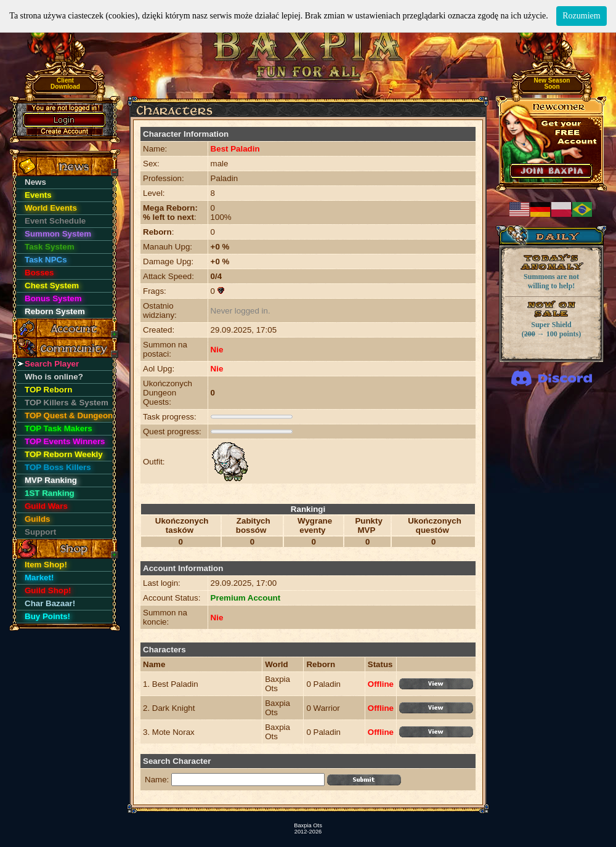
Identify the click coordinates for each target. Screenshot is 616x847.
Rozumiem (581, 16)
